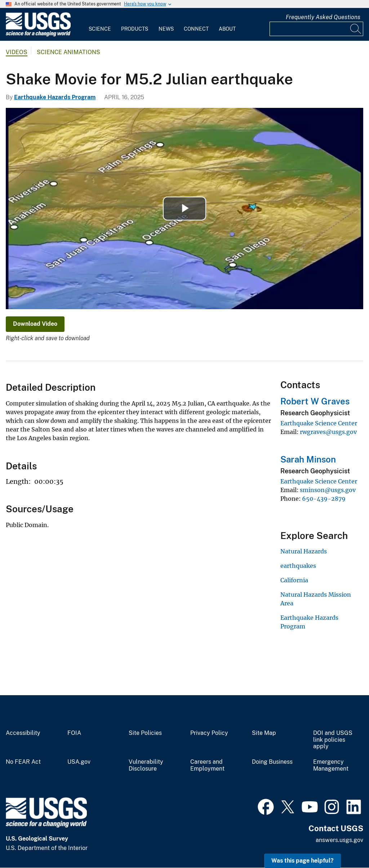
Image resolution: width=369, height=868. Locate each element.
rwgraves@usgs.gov (328, 432)
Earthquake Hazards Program (55, 97)
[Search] (356, 29)
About (227, 29)
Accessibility (23, 733)
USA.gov (79, 762)
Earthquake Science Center (319, 423)
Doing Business (272, 762)
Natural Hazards (304, 551)
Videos (17, 52)
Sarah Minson (308, 459)
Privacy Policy (209, 733)
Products (135, 29)
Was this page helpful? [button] (303, 861)
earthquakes (298, 566)
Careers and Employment (207, 765)
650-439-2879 (324, 499)
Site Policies (145, 733)
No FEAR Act (23, 762)
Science (100, 29)
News (166, 29)
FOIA (74, 733)
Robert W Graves (315, 401)
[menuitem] (100, 25)
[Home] (38, 35)
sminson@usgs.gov (328, 490)
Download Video (35, 324)
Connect (196, 29)
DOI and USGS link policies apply (333, 740)
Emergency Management (331, 765)
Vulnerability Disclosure (146, 765)
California (294, 580)
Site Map (264, 733)
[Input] (316, 29)
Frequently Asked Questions (323, 17)
